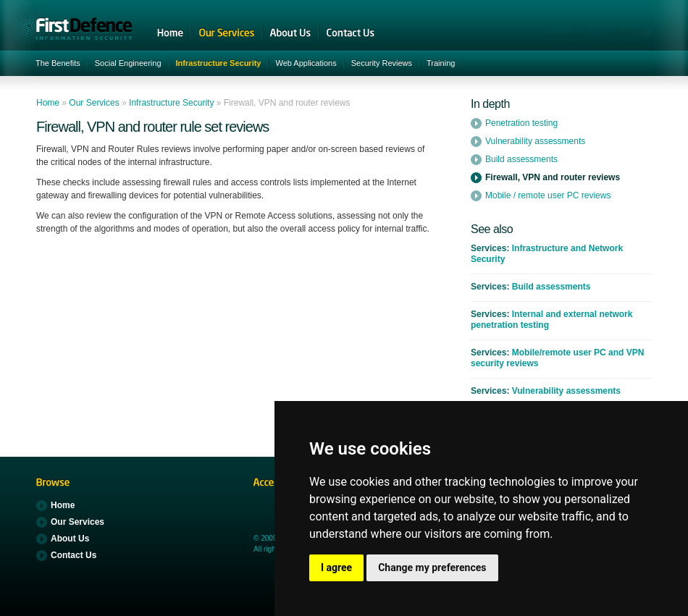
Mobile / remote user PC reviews (548, 195)
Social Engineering (128, 63)
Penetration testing (521, 123)
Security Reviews (382, 63)
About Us (290, 33)
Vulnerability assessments (535, 141)
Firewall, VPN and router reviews (553, 177)
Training (441, 63)
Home (170, 33)
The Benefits (58, 63)
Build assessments (521, 159)
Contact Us (351, 33)
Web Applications (306, 63)
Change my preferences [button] (432, 568)
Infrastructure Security (219, 63)
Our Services (227, 33)
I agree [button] (336, 568)
